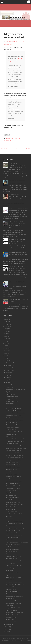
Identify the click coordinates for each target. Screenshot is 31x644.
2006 (6, 632)
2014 (6, 348)
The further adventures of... (13, 502)
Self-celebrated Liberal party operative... (16, 390)
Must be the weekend (11, 474)
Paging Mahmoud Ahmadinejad (14, 432)
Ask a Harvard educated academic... (15, 420)
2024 (6, 324)
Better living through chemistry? (14, 566)
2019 (6, 336)
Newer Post (4, 148)
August (8, 373)
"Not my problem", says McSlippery (15, 528)
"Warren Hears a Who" (11, 610)
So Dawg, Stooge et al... (12, 533)
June (7, 378)
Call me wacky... (10, 606)
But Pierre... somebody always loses (15, 582)
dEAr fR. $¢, (9, 516)
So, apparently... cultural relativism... (15, 613)
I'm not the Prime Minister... (13, 498)
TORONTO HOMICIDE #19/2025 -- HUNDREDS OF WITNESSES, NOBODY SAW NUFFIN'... (18, 268)
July (7, 375)
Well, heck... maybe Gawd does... (14, 451)
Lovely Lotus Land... (11, 479)
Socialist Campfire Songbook (13, 411)
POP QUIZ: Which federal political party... (17, 542)
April (7, 382)
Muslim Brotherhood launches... (14, 476)
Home (16, 148)
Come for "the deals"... (11, 490)
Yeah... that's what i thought (13, 483)
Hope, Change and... (11, 392)
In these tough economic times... (14, 481)
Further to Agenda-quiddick (13, 465)
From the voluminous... (12, 552)
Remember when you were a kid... (14, 446)
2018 (6, 339)
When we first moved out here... (14, 535)
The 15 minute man (10, 526)
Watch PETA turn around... (12, 547)
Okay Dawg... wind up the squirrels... (15, 418)
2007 (6, 629)
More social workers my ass (13, 545)
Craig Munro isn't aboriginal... (13, 453)
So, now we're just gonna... (12, 549)
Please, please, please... (11, 617)
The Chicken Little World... (13, 467)
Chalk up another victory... (12, 427)
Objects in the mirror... (11, 540)
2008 (6, 627)
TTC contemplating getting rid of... (15, 458)
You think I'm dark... (11, 434)
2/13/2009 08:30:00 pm (13, 42)
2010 (6, 358)
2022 (6, 329)
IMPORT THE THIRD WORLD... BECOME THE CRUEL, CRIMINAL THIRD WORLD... (19, 255)
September (9, 370)
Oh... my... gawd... (10, 620)
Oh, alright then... (10, 598)
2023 (6, 326)
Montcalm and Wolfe (11, 495)
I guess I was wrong (11, 509)
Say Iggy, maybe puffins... (12, 399)
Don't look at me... (10, 394)
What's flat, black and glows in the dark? (16, 413)
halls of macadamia (15, 639)
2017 (6, 341)
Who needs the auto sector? (13, 530)
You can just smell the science (13, 622)
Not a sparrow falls (10, 563)
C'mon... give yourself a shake (13, 460)
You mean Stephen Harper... (13, 406)
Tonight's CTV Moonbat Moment (14, 521)
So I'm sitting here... (11, 472)
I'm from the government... (12, 591)
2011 (6, 356)
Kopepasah (7, 640)
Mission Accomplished (12, 507)
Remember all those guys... (12, 462)
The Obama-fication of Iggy (13, 615)
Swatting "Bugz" (10, 436)
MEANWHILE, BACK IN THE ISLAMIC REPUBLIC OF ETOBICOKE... (17, 241)
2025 (6, 322)
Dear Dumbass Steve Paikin (13, 488)
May (7, 380)
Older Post (27, 148)
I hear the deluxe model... (12, 425)
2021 (6, 331)
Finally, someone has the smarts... (14, 554)
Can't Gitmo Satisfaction (12, 587)
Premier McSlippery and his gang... (15, 455)
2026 (6, 319)
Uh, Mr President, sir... (11, 429)
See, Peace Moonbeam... (12, 422)
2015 (6, 346)
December (9, 363)
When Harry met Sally (11, 512)
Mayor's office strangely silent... (15, 36)
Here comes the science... (12, 444)
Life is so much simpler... (12, 573)
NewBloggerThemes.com (25, 640)
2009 (6, 360)
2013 (6, 351)
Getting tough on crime (12, 397)
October (8, 368)
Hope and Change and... (12, 493)
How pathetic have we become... (14, 603)
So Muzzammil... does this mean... (14, 596)
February (8, 387)
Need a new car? (10, 519)
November (9, 365)
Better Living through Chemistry (14, 577)
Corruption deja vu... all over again (14, 523)
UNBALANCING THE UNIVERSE (15, 441)
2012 (6, 353)
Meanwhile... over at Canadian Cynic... (15, 584)
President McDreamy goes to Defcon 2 (16, 448)
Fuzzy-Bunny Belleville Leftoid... (14, 514)
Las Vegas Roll (9, 570)
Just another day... (10, 404)
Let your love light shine (12, 568)
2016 (6, 343)
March (8, 385)
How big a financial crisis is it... (13, 556)
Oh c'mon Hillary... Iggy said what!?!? (15, 439)
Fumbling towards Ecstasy (12, 601)
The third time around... (12, 401)
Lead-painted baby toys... (12, 469)
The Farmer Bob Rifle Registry (13, 408)
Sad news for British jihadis (12, 537)
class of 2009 (10, 138)
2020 (6, 334)
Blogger (27, 639)
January (8, 624)
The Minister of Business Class (14, 486)
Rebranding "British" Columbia (13, 415)
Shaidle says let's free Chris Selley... (15, 505)
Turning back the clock (12, 559)
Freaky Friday (9, 500)
